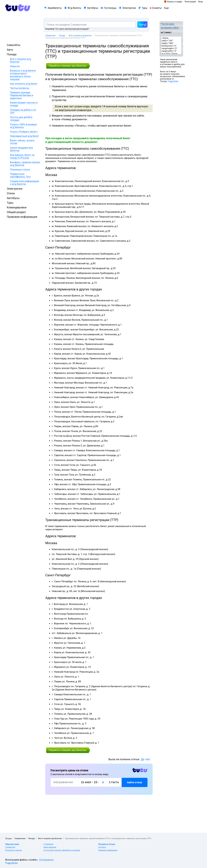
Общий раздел (16, 212)
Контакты (102, 847)
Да (143, 759)
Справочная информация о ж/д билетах (25, 183)
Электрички (129, 8)
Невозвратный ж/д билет (25, 136)
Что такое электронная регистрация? (72, 29)
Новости (15, 66)
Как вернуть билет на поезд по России (22, 156)
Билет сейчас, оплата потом (22, 142)
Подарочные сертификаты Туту (20, 175)
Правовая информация (22, 217)
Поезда (62, 35)
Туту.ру (8, 838)
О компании (48, 844)
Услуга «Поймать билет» (24, 132)
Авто (10, 50)
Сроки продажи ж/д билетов (21, 149)
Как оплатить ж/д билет (24, 84)
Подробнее (173, 81)
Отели (11, 193)
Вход (200, 2)
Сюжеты (157, 8)
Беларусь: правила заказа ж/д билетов (25, 164)
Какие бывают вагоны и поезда (24, 104)
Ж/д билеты (74, 8)
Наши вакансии (50, 847)
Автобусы (93, 8)
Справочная (50, 35)
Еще (166, 8)
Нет (148, 759)
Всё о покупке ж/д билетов (80, 35)
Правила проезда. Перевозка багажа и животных (22, 95)
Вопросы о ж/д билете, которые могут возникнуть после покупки (23, 75)
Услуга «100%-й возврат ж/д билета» (24, 126)
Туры (145, 8)
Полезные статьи (20, 170)
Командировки (17, 207)
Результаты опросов (14, 850)
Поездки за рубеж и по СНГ (23, 111)
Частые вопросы (20, 88)
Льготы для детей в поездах (21, 119)
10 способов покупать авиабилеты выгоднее (62, 850)
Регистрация (190, 2)
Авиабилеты (55, 8)
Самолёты (14, 45)
